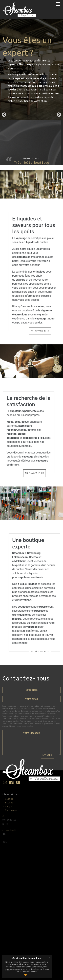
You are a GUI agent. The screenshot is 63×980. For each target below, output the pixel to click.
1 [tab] (29, 114)
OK (25, 975)
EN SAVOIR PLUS (49, 331)
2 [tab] (34, 114)
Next (59, 115)
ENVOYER (47, 755)
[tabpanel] (32, 70)
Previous (4, 115)
